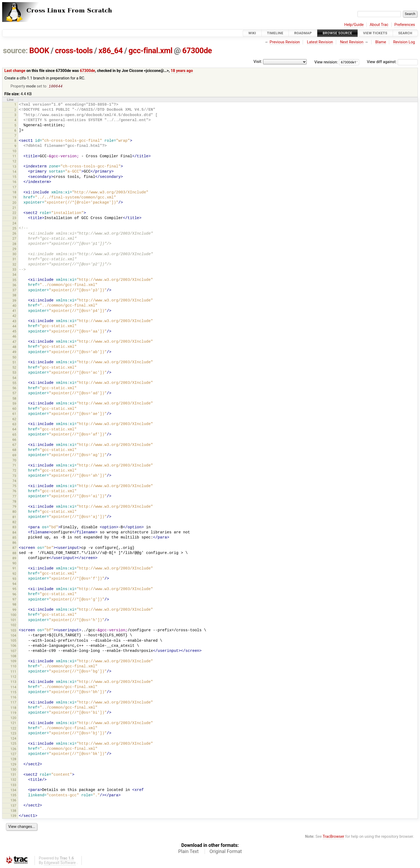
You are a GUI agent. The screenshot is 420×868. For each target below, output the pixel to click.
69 (14, 456)
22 (14, 213)
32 (14, 265)
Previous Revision (285, 42)
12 (14, 162)
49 (14, 352)
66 (14, 440)
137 (13, 806)
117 (13, 703)
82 (14, 523)
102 (13, 626)
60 (14, 409)
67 (14, 445)
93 (14, 579)
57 (14, 394)
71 (14, 466)
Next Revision (352, 42)
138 (13, 811)
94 (14, 584)
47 (14, 342)
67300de (197, 51)
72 (14, 471)
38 (14, 296)
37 (14, 291)
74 (14, 481)
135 (13, 796)
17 (14, 188)
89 (14, 559)
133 (13, 785)
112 (13, 677)
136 (13, 801)
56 (14, 389)
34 (14, 275)
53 (14, 373)
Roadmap (303, 33)
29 (14, 249)
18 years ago (182, 71)
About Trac (379, 25)
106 (13, 646)
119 (13, 713)
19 (14, 198)
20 (14, 203)
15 (14, 177)
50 (14, 358)
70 (14, 461)
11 (14, 157)
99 (14, 610)
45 (14, 332)
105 (13, 641)
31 (14, 260)
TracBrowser (334, 837)
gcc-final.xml (151, 51)
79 (14, 507)
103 (13, 631)
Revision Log (404, 42)
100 (13, 615)
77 (14, 497)
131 (13, 775)
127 (13, 754)
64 (14, 430)
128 (13, 760)
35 (14, 280)
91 (14, 569)
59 (14, 404)
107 (13, 651)
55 (14, 383)
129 (13, 765)
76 (14, 492)
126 (13, 749)
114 (13, 688)
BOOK (39, 51)
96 (14, 595)
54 (14, 378)
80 (14, 512)
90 (14, 564)
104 (13, 636)
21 (14, 208)
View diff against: (392, 62)
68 (14, 450)
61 (14, 414)
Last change (15, 71)
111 (13, 672)
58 (14, 399)
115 (13, 693)
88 (14, 554)
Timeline (275, 33)
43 (14, 322)
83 (14, 528)
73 (14, 476)
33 (14, 270)
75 (14, 486)
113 (13, 682)
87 (14, 548)
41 (14, 311)
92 (14, 574)
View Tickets (375, 33)
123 (13, 734)
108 (13, 657)
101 (13, 620)
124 (13, 739)
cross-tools (74, 51)
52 (14, 368)
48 (14, 347)
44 (14, 327)
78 (14, 502)
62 (14, 420)
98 (14, 605)
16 (14, 182)
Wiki (252, 33)
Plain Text (188, 852)
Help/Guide (354, 25)
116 (13, 698)
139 (13, 816)
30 (14, 255)
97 (14, 600)
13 (14, 167)
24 (14, 224)
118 (13, 708)
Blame (381, 42)
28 (14, 244)
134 (13, 791)
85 (14, 538)
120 (13, 718)
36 (14, 286)
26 (14, 234)
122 (13, 729)
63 (14, 425)
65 (14, 435)
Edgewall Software (60, 863)
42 (14, 316)
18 (14, 193)
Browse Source (337, 33)
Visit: (258, 62)
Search (405, 33)
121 (13, 723)
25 (14, 229)
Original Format (226, 852)
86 (14, 543)
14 (14, 172)
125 (13, 744)
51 (14, 363)
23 (14, 218)
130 (13, 770)
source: (15, 51)
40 (14, 306)
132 (13, 780)
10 (14, 152)
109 (13, 662)
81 (14, 517)
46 (14, 337)
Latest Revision (320, 42)
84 (14, 533)
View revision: (326, 62)
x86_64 (111, 51)
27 (14, 239)
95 (14, 589)
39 (14, 301)
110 (13, 667)
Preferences (405, 25)
